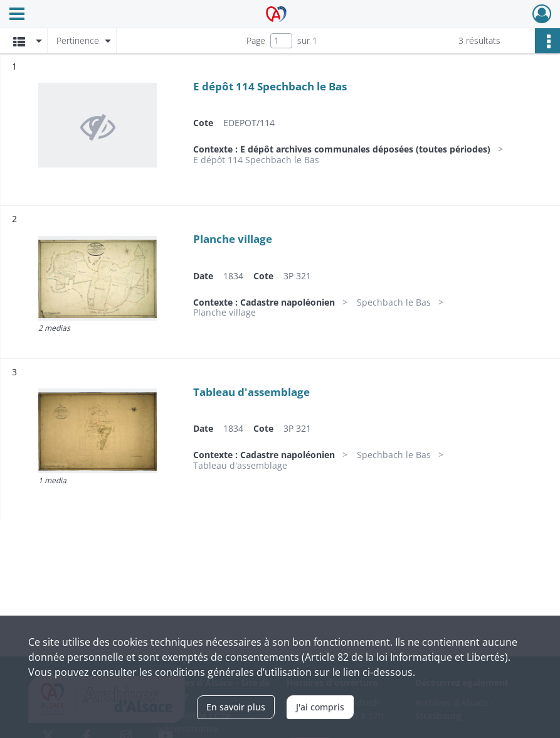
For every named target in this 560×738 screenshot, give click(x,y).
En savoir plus (236, 707)
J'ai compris (320, 707)
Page (256, 40)
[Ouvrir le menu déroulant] (17, 15)
